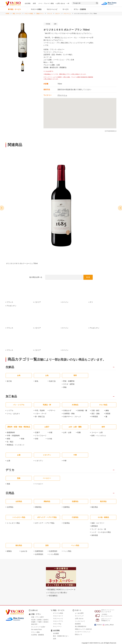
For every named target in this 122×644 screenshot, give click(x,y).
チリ (91, 302)
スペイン (65, 302)
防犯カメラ (79, 634)
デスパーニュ (67, 14)
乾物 (23, 439)
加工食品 (11, 397)
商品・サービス (17, 14)
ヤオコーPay (57, 624)
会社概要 (56, 633)
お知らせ (34, 610)
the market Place (36, 629)
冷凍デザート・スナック (72, 417)
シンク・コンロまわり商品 (101, 532)
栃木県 (46, 620)
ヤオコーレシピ (52, 9)
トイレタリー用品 (13, 523)
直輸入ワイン (40, 14)
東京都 (46, 622)
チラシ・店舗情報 (80, 9)
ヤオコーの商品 (36, 9)
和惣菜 (108, 414)
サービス (66, 9)
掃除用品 (38, 507)
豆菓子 (37, 432)
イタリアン (39, 461)
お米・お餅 (67, 432)
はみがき (24, 551)
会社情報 (28, 3)
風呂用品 (95, 507)
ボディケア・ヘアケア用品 (45, 523)
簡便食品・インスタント (16, 445)
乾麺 (79, 432)
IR (68, 3)
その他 (50, 439)
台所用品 (10, 507)
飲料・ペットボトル (99, 436)
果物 (65, 387)
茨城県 (33, 622)
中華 (65, 461)
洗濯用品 (66, 507)
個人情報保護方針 (81, 626)
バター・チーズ (41, 414)
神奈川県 (34, 624)
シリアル (10, 410)
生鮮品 (10, 367)
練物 (107, 410)
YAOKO (98, 625)
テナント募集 (35, 632)
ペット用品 (67, 551)
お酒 (8, 461)
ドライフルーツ (41, 436)
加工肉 (9, 381)
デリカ (10, 470)
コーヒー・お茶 (97, 432)
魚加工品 (52, 381)
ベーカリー (39, 484)
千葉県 (39, 622)
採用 (34, 3)
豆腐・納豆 (95, 410)
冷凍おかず (67, 410)
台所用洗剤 (39, 554)
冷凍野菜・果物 (69, 414)
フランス (50, 14)
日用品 (10, 493)
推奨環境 (78, 624)
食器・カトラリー (98, 523)
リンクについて (80, 621)
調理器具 (95, 526)
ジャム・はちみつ (13, 414)
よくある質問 (79, 613)
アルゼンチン (11, 306)
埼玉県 (33, 620)
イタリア (38, 302)
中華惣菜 (95, 417)
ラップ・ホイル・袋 (99, 529)
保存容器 (95, 535)
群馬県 (39, 620)
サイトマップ (79, 616)
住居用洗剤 (53, 551)
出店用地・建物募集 (38, 635)
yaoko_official (108, 625)
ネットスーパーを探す (38, 627)
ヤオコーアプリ (58, 621)
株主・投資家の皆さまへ (61, 636)
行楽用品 (66, 523)
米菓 (51, 432)
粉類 (8, 439)
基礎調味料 (11, 432)
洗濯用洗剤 (39, 551)
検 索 (88, 277)
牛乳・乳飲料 (40, 410)
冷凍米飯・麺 (82, 410)
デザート (52, 410)
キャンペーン (57, 626)
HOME (7, 14)
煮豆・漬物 (95, 414)
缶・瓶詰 (10, 442)
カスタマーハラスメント (83, 632)
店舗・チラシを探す (38, 617)
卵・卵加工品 (40, 417)
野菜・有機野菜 (69, 381)
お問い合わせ (60, 3)
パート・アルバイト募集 (46, 3)
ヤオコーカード (58, 616)
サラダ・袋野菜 (69, 384)
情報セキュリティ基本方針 (83, 629)
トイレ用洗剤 (54, 554)
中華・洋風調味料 (13, 436)
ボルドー (58, 14)
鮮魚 (37, 381)
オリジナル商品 (58, 613)
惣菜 (8, 484)
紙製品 (9, 551)
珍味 (37, 439)
